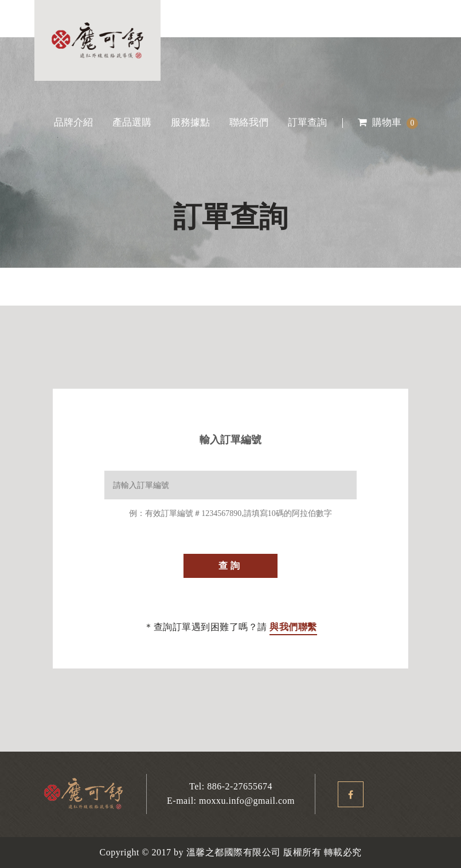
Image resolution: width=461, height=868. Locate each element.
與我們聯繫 (293, 627)
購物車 (388, 122)
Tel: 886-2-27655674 (231, 786)
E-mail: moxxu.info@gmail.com (231, 801)
